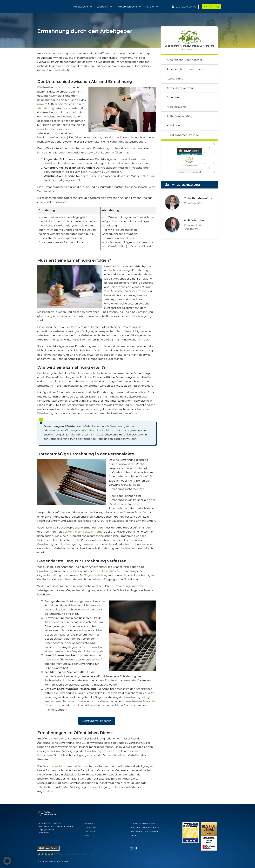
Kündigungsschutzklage (183, 135)
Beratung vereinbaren (97, 721)
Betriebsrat (89, 430)
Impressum (91, 831)
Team (134, 835)
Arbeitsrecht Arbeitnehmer (184, 60)
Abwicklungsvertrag (180, 88)
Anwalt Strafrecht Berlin (143, 824)
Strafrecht (104, 7)
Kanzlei (152, 7)
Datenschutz (91, 828)
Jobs (87, 835)
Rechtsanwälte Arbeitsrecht (145, 831)
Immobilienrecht (129, 7)
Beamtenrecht (52, 766)
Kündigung (174, 126)
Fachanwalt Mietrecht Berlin (145, 828)
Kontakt (89, 824)
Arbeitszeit (174, 97)
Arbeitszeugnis (176, 107)
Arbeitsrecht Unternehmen (185, 69)
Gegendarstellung (96, 575)
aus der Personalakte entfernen (84, 532)
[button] (7, 861)
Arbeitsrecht (83, 7)
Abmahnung (46, 108)
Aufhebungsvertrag (179, 116)
